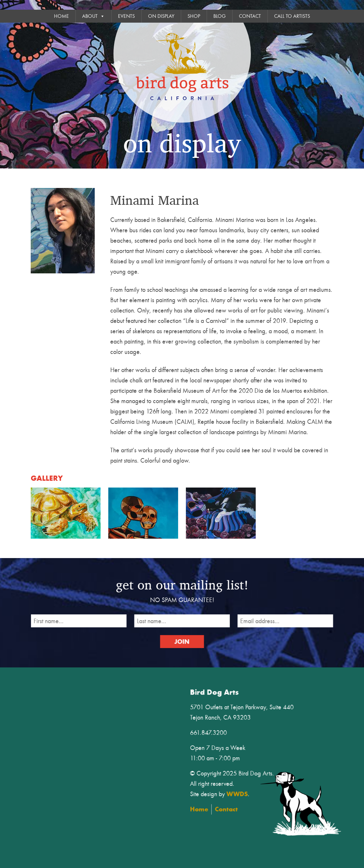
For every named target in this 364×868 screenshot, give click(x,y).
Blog (219, 16)
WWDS (241, 793)
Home (61, 16)
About (93, 16)
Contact (250, 16)
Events (126, 16)
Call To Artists (292, 16)
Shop (194, 16)
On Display (161, 16)
